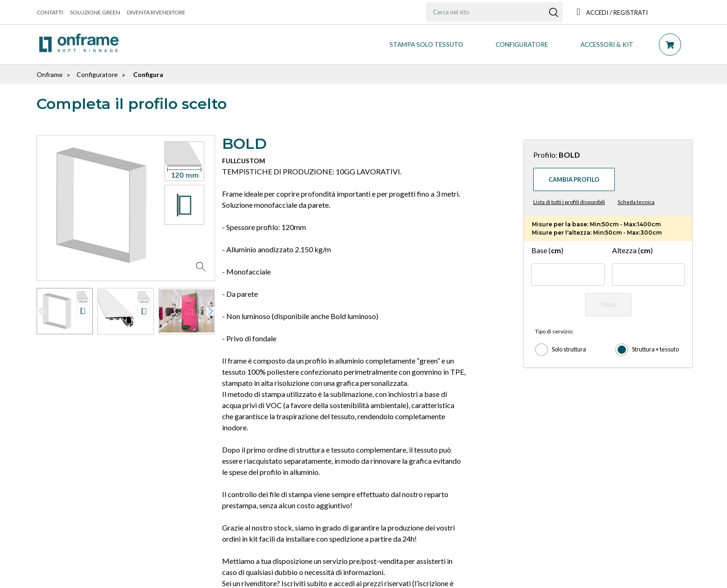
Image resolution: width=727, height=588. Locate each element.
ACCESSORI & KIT (607, 45)
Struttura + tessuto (655, 349)
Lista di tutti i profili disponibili (569, 202)
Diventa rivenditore (156, 12)
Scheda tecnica (636, 202)
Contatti (50, 12)
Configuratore (97, 74)
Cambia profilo (574, 179)
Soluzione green (95, 12)
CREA (608, 305)
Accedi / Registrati (612, 13)
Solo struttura (569, 349)
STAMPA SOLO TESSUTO (426, 45)
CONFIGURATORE (522, 45)
